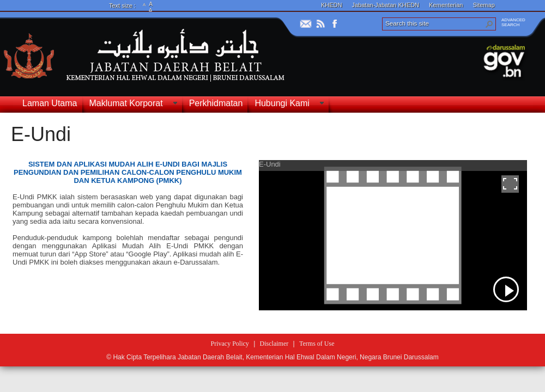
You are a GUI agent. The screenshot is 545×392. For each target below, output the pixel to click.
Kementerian (446, 5)
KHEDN (332, 5)
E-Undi (41, 134)
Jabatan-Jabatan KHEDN (386, 5)
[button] (489, 24)
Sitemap (483, 5)
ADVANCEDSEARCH (513, 22)
